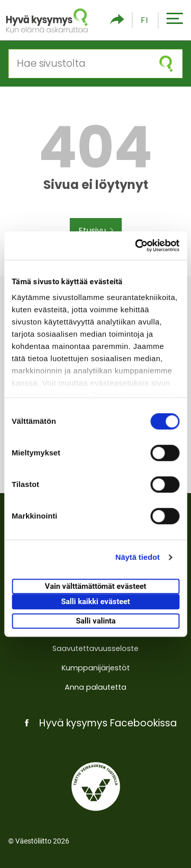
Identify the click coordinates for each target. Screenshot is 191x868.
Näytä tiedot (138, 557)
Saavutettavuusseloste (95, 648)
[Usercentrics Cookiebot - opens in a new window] (136, 246)
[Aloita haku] (166, 64)
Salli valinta (96, 621)
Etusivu (96, 231)
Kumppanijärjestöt (96, 668)
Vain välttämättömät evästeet (95, 586)
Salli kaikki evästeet (95, 602)
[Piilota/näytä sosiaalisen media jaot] (117, 20)
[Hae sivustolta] (79, 64)
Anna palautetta (95, 687)
